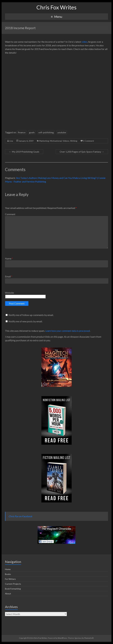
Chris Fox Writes (56, 7)
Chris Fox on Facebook (20, 516)
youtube (62, 132)
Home (8, 569)
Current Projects (13, 584)
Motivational (56, 141)
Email (9, 276)
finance (22, 132)
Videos (66, 141)
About (8, 594)
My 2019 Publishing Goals (24, 152)
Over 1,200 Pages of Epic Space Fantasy (82, 152)
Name (9, 258)
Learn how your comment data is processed (68, 331)
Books (8, 574)
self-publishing (46, 132)
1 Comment (89, 141)
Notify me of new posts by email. (25, 321)
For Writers (10, 579)
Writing (74, 141)
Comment (10, 214)
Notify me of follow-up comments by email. (31, 315)
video (85, 42)
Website (9, 293)
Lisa (11, 141)
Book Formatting (13, 589)
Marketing (44, 141)
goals (32, 132)
